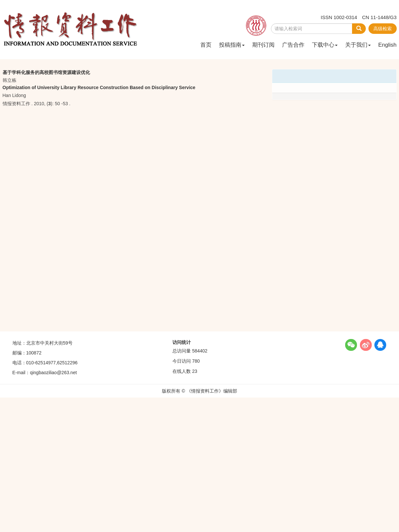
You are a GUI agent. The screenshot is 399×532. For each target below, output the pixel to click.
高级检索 (383, 29)
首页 (206, 45)
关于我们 (358, 45)
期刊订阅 (263, 45)
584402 (200, 351)
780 (196, 361)
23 (195, 371)
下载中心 (325, 45)
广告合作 (293, 45)
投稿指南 (232, 45)
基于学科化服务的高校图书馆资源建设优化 (46, 72)
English (388, 45)
